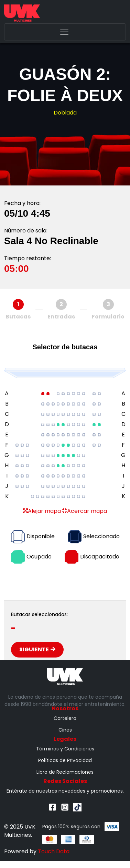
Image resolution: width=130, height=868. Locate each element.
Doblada (65, 113)
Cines (65, 730)
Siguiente (37, 649)
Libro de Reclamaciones (65, 772)
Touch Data (54, 851)
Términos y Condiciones (65, 749)
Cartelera (65, 718)
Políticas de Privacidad (65, 760)
